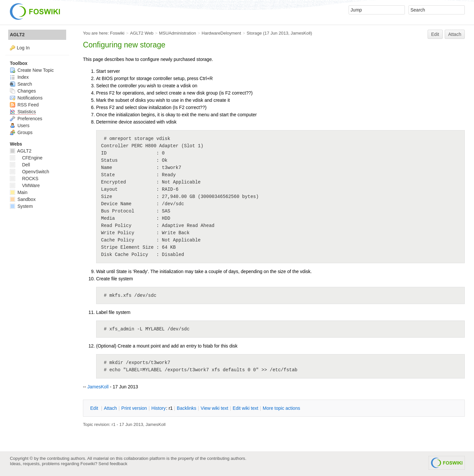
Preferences (26, 119)
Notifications (26, 98)
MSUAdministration (178, 33)
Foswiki (117, 33)
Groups (21, 132)
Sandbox (23, 199)
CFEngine (26, 158)
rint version (134, 408)
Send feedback (113, 464)
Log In (23, 48)
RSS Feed (24, 105)
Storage (254, 33)
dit (95, 408)
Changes (23, 91)
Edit (435, 34)
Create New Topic (32, 70)
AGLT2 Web (142, 33)
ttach (110, 408)
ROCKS (24, 179)
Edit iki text (246, 408)
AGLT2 (17, 35)
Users (20, 126)
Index (19, 77)
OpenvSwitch (29, 172)
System (21, 206)
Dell (20, 165)
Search (21, 84)
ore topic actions (281, 408)
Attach (455, 34)
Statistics (23, 112)
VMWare (25, 185)
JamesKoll (301, 33)
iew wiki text (215, 408)
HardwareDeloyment (221, 33)
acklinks (186, 408)
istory (159, 408)
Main (19, 192)
